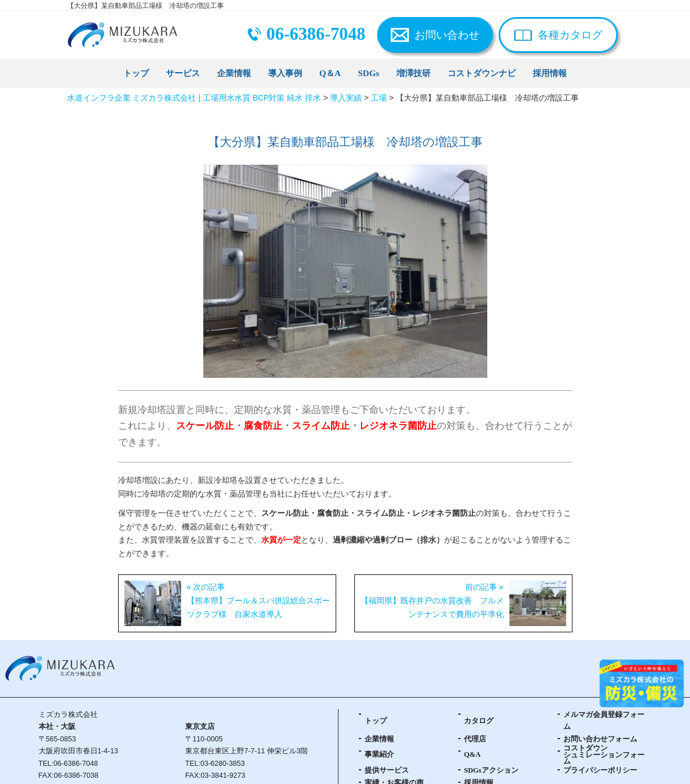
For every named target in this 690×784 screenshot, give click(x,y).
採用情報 (550, 73)
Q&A (472, 754)
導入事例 (285, 73)
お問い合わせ (447, 35)
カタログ (479, 721)
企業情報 (234, 73)
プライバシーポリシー (600, 770)
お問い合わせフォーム (600, 739)
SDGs (369, 73)
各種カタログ (570, 35)
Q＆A (330, 73)
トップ (136, 73)
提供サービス (387, 770)
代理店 (475, 739)
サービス (183, 73)
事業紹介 (379, 754)
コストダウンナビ (482, 73)
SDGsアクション (491, 770)
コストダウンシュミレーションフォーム (604, 755)
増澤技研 (413, 73)
